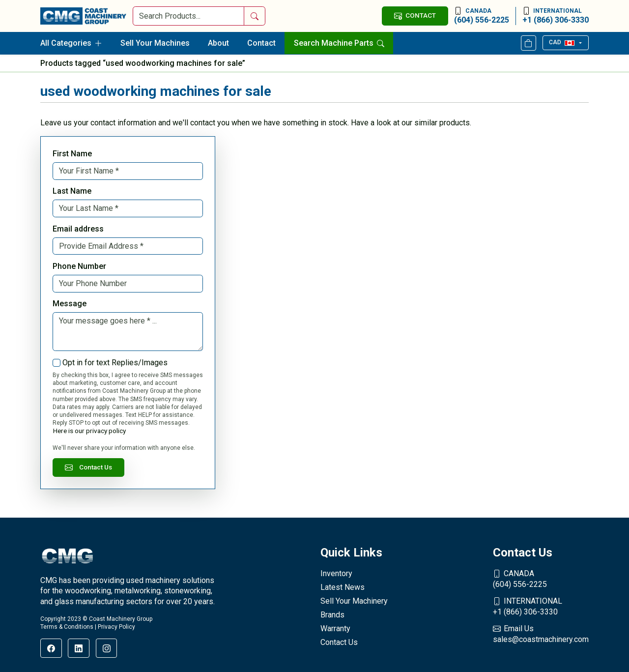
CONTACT (415, 15)
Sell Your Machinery (354, 601)
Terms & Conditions (67, 627)
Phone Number (79, 266)
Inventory (336, 573)
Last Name (72, 191)
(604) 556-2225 (482, 16)
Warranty (335, 628)
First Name (72, 154)
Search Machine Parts (339, 43)
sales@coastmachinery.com (541, 634)
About (218, 43)
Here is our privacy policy (89, 431)
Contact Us (88, 467)
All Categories (71, 43)
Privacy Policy (116, 627)
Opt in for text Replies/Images (115, 363)
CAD (561, 42)
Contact (261, 43)
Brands (332, 615)
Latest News (343, 587)
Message (70, 304)
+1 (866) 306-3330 (556, 16)
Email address (78, 229)
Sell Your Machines (155, 43)
